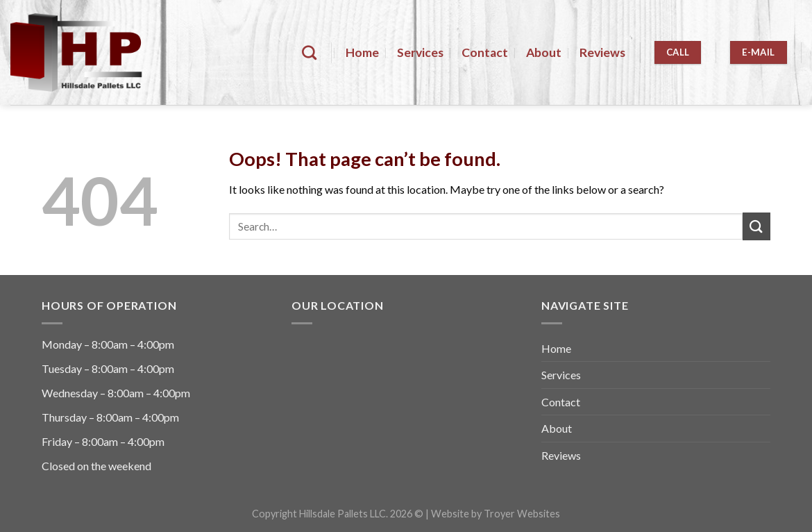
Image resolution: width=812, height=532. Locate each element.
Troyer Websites (522, 514)
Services (420, 52)
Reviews (602, 52)
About (544, 52)
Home (362, 52)
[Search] (309, 52)
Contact (485, 52)
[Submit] (756, 226)
